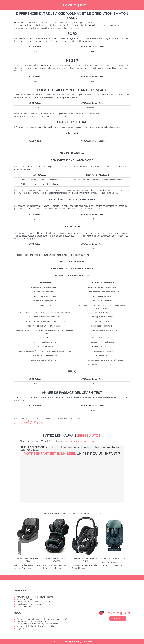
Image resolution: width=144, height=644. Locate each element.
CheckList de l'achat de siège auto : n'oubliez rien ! (38, 626)
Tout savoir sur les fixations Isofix (31, 621)
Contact (118, 618)
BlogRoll (20, 628)
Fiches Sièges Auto (25, 606)
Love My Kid (75, 5)
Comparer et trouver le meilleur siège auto (35, 597)
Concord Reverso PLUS (114, 559)
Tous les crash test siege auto (30, 604)
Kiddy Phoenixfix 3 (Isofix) (57, 560)
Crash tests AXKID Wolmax (25, 421)
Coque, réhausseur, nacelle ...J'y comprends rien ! (38, 624)
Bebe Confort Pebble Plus (85, 560)
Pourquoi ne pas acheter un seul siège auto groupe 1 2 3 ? (42, 619)
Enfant (116, 476)
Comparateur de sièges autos (79, 441)
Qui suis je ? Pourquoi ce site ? (30, 599)
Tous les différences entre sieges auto (33, 602)
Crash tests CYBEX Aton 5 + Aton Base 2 (30, 423)
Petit (78, 476)
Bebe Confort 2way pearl (28, 560)
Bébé (39, 476)
